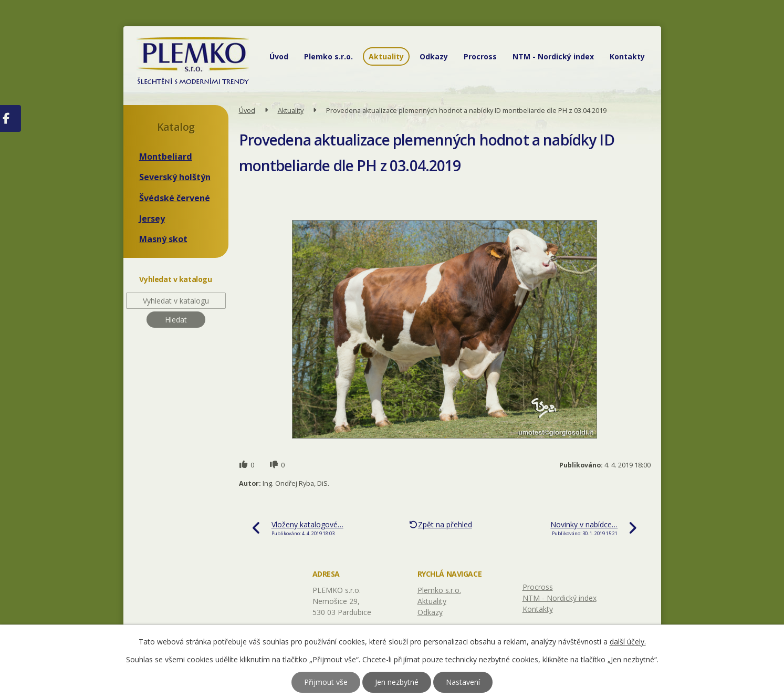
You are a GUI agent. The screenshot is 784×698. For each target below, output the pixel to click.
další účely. (628, 642)
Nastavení (463, 682)
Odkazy (434, 56)
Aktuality (386, 56)
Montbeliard (166, 157)
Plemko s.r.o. (328, 56)
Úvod (279, 56)
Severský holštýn (175, 177)
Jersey (152, 218)
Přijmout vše (326, 682)
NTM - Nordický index (553, 56)
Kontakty (627, 56)
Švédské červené (175, 198)
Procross (480, 56)
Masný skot (163, 239)
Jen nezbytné (397, 682)
